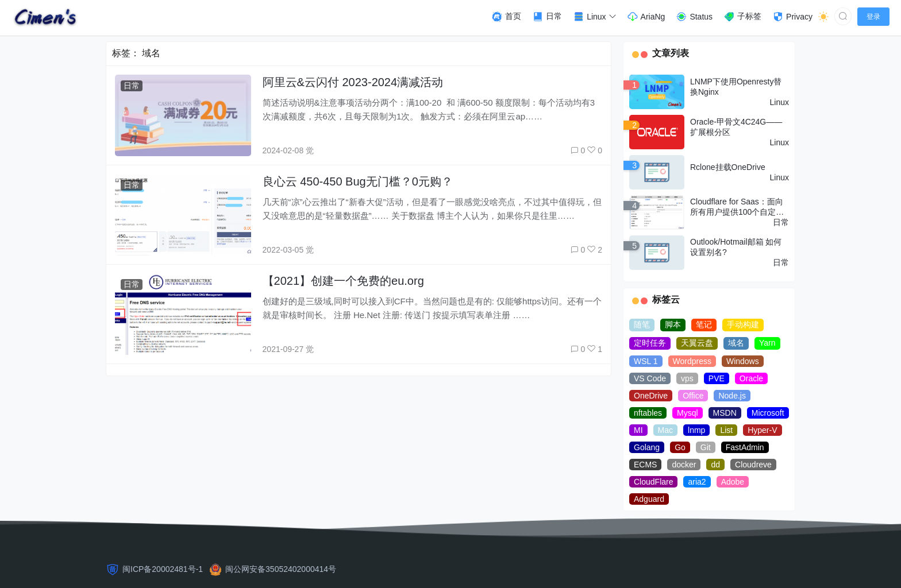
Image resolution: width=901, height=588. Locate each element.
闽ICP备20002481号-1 (163, 569)
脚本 (673, 324)
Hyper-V (762, 430)
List (726, 430)
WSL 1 (646, 361)
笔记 (704, 324)
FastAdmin (745, 447)
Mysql (688, 413)
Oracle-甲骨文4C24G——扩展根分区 (736, 127)
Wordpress (692, 361)
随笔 (642, 324)
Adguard (649, 499)
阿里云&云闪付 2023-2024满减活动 (353, 82)
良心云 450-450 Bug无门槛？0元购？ (358, 181)
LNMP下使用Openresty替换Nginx (736, 87)
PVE (717, 378)
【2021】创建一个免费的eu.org (343, 281)
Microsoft (768, 413)
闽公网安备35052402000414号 (281, 569)
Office (693, 396)
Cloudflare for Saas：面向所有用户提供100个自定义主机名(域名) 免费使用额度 (738, 207)
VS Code (650, 378)
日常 (132, 86)
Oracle (751, 378)
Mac (665, 430)
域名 (736, 343)
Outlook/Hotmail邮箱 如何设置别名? (736, 247)
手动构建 (743, 324)
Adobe (733, 482)
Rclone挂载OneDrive (728, 167)
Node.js (732, 396)
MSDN (725, 413)
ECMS (645, 465)
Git (706, 447)
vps (687, 378)
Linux (779, 102)
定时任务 (650, 343)
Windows (743, 361)
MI (638, 430)
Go (680, 447)
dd (715, 465)
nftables (648, 413)
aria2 (697, 482)
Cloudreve (753, 465)
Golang (647, 447)
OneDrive (651, 396)
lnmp (696, 430)
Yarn (767, 343)
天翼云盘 (697, 343)
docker (684, 465)
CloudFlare (653, 482)
